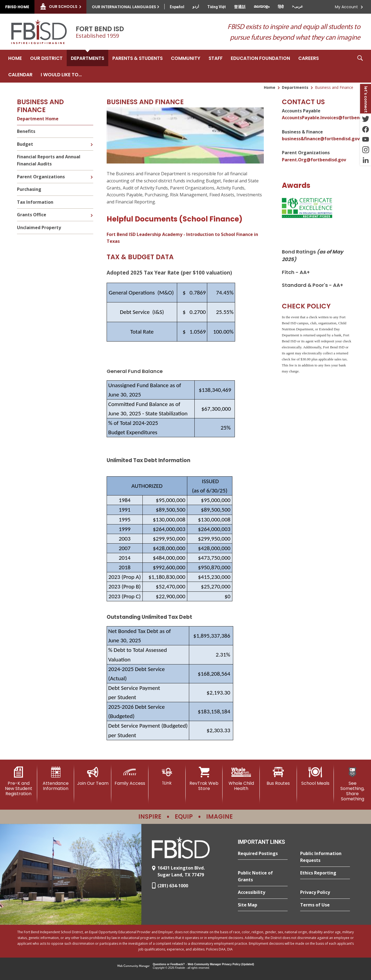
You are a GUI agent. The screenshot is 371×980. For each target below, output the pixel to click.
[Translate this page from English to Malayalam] (262, 6)
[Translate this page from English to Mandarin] (240, 7)
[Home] (15, 58)
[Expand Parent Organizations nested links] (92, 173)
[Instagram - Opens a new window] (366, 150)
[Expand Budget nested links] (92, 141)
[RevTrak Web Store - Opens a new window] (204, 779)
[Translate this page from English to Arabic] (297, 6)
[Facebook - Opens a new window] (366, 129)
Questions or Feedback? (169, 964)
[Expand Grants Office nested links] (92, 211)
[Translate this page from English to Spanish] (177, 7)
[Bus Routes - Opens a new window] (278, 776)
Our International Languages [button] (124, 7)
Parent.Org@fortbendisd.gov (314, 160)
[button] (360, 66)
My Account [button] (346, 7)
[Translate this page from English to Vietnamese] (217, 7)
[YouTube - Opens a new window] (366, 139)
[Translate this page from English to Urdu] (196, 6)
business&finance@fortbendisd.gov (321, 139)
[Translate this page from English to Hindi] (281, 7)
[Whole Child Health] (241, 779)
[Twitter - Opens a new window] (366, 119)
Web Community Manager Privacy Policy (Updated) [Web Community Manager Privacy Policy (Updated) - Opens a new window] (221, 964)
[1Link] (167, 776)
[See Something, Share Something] (352, 784)
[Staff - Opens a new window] (216, 58)
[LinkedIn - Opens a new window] (366, 160)
